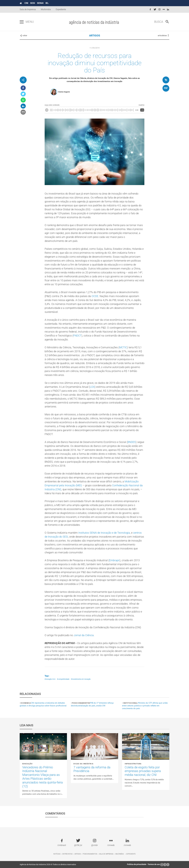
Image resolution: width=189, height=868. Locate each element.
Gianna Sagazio (64, 92)
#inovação (48, 679)
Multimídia (46, 9)
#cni (54, 679)
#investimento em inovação (81, 679)
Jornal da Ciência (84, 635)
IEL (47, 3)
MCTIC (123, 347)
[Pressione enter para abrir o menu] (22, 22)
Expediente (61, 9)
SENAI (40, 3)
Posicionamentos (81, 703)
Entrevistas (67, 854)
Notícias (57, 854)
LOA (92, 387)
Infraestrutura (133, 764)
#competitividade (63, 679)
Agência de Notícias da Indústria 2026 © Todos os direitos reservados (48, 864)
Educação (27, 764)
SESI (33, 3)
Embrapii (114, 560)
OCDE (95, 296)
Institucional (130, 703)
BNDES (132, 442)
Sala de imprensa (106, 854)
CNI (26, 3)
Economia (26, 703)
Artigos (78, 854)
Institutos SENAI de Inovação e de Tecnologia (104, 533)
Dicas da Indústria (83, 764)
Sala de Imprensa (28, 9)
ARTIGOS (95, 35)
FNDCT (77, 336)
